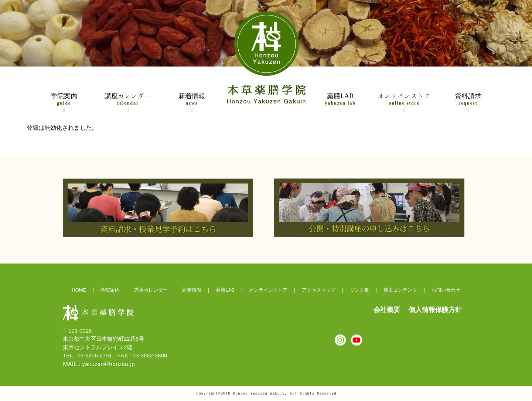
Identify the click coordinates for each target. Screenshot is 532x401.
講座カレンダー (128, 103)
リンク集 (359, 290)
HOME (79, 290)
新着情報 (192, 103)
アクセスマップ (319, 290)
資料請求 (468, 103)
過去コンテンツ (400, 290)
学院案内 (64, 103)
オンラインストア (404, 103)
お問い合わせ (446, 290)
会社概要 (387, 310)
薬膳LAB (340, 103)
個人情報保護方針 (435, 310)
